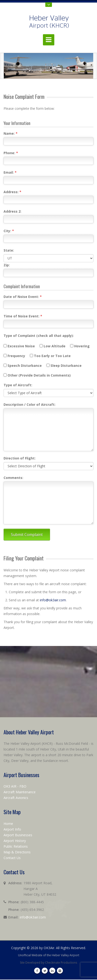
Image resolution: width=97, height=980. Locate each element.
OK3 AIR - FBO (15, 786)
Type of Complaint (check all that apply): (39, 336)
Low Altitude (54, 346)
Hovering (82, 346)
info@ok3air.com (53, 600)
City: (9, 231)
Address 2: (12, 211)
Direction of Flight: (20, 458)
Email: (10, 172)
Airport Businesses (18, 835)
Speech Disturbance (25, 366)
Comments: (13, 478)
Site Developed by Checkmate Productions (48, 963)
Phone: (11, 153)
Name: (11, 133)
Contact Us (12, 858)
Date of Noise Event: (23, 297)
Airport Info (12, 829)
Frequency (16, 356)
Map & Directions (17, 852)
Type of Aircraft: (18, 385)
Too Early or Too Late (52, 356)
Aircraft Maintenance (20, 792)
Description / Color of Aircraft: (30, 404)
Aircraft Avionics (16, 798)
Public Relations (16, 846)
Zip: (7, 265)
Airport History (15, 841)
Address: (12, 192)
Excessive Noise (21, 346)
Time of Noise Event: (23, 316)
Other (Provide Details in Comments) (37, 375)
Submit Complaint (27, 535)
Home (8, 824)
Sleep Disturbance (66, 366)
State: (9, 250)
